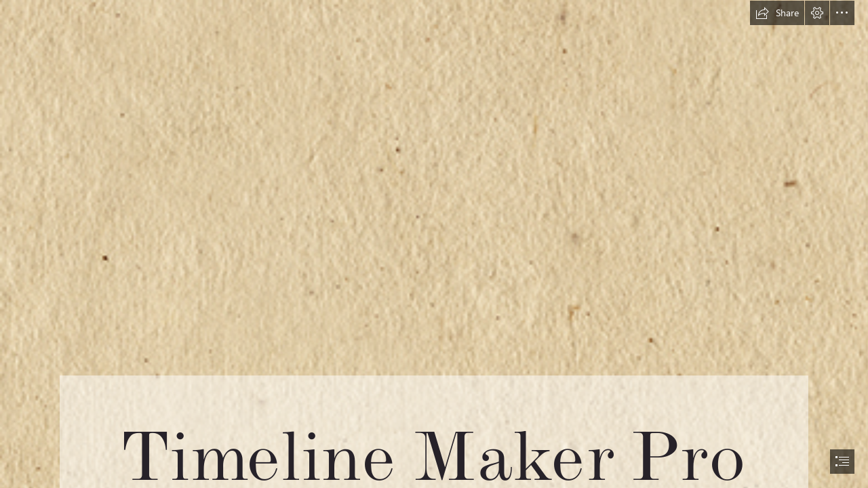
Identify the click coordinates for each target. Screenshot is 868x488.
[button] (777, 13)
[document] (434, 244)
